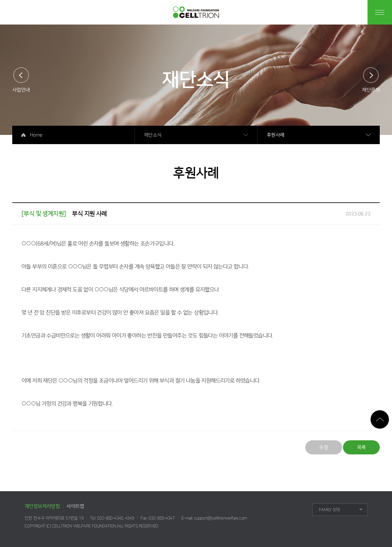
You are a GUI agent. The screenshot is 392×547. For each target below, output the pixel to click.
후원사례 (276, 135)
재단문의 (371, 90)
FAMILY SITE (329, 510)
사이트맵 (75, 506)
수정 (324, 447)
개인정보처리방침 (42, 506)
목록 (362, 447)
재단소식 (153, 135)
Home (36, 135)
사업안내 (21, 90)
